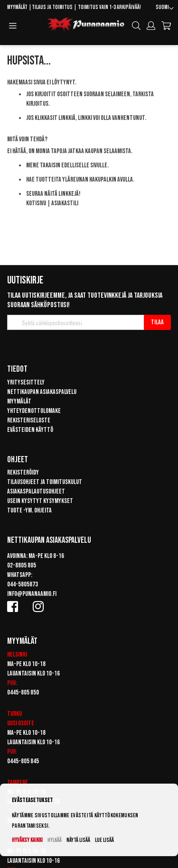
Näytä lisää (78, 840)
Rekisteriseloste (29, 420)
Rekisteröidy (23, 472)
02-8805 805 (22, 565)
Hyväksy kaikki (27, 840)
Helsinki (17, 654)
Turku (14, 714)
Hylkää (55, 840)
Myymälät (17, 7)
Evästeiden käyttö (30, 430)
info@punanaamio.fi (32, 594)
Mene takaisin (43, 165)
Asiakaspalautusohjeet (36, 491)
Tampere (18, 782)
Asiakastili (65, 203)
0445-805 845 (23, 761)
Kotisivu (36, 203)
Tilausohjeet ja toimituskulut (45, 482)
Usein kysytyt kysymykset (40, 501)
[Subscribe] (157, 322)
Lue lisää (104, 840)
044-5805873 (23, 584)
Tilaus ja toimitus (52, 7)
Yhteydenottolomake (34, 411)
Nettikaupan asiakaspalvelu (42, 392)
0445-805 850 (23, 692)
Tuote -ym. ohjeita (29, 510)
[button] (165, 9)
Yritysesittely (26, 382)
